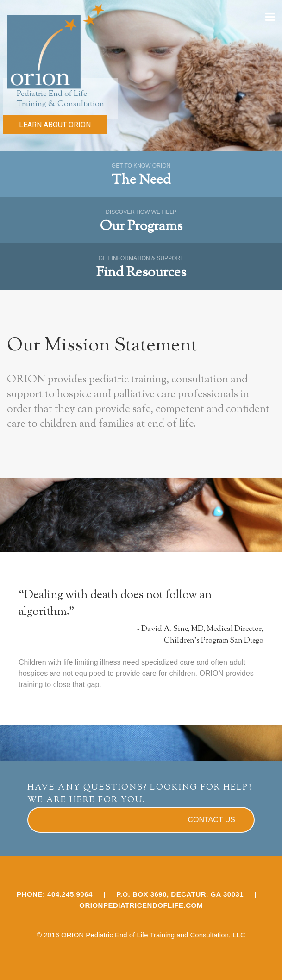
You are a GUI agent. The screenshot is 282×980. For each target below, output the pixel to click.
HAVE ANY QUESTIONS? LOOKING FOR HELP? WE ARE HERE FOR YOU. (140, 794)
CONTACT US (211, 820)
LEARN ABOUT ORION (55, 125)
